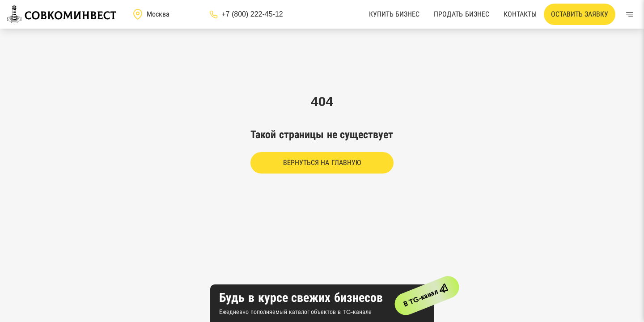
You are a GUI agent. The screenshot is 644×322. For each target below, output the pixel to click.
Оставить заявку (580, 14)
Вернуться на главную (322, 163)
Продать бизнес (461, 14)
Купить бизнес (394, 14)
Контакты (520, 14)
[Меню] (630, 14)
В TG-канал (428, 294)
